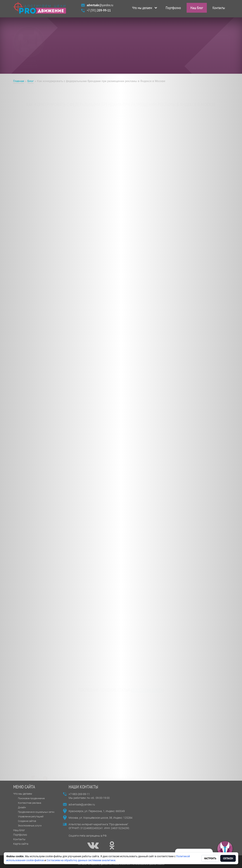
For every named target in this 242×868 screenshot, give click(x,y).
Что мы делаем (142, 9)
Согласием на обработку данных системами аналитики (81, 860)
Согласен (228, 858)
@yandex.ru (100, 6)
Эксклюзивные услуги (30, 826)
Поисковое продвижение (31, 798)
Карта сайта (21, 844)
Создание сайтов (27, 821)
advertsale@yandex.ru (82, 804)
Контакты (219, 9)
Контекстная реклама (29, 803)
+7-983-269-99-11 (79, 794)
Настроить (210, 858)
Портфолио (173, 9)
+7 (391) (99, 11)
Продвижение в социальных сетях (36, 812)
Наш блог (197, 9)
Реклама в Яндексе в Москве (36, 257)
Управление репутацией (31, 817)
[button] (225, 849)
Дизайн (22, 808)
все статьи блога (147, 686)
